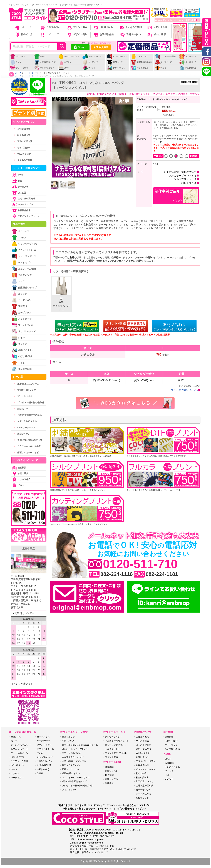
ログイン (80, 48)
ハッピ (161, 68)
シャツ (16, 62)
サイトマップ (171, 745)
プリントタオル (19, 68)
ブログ (50, 34)
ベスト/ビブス (139, 56)
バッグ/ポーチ (188, 62)
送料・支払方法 (23, 141)
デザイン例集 (77, 34)
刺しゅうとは (189, 183)
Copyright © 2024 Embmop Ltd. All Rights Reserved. (106, 861)
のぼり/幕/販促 (140, 68)
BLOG (168, 759)
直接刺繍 (109, 767)
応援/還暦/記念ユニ (141, 62)
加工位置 (19, 193)
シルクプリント (113, 749)
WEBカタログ (22, 154)
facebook (169, 763)
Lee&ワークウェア (24, 428)
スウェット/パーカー (93, 58)
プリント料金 (77, 27)
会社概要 (157, 34)
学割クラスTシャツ (25, 390)
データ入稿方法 (143, 794)
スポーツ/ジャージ (117, 56)
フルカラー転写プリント (117, 741)
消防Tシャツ (115, 62)
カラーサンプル (22, 204)
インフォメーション (146, 769)
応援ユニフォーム (71, 769)
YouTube (169, 779)
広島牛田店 (29, 549)
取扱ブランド (142, 798)
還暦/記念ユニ (22, 306)
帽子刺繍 (109, 775)
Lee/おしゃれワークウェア (75, 749)
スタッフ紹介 (21, 479)
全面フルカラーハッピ (26, 453)
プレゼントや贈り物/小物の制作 (77, 786)
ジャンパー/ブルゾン (69, 58)
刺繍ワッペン (111, 771)
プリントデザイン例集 (116, 753)
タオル (64, 68)
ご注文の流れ (50, 27)
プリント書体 (111, 757)
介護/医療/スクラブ (45, 62)
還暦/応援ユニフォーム (26, 384)
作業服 (40, 773)
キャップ (89, 68)
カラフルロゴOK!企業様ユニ (29, 446)
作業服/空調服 (188, 68)
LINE (167, 775)
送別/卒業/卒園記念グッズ (28, 440)
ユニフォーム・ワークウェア (76, 778)
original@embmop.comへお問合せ (178, 20)
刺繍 (17, 181)
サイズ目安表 (22, 148)
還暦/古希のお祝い (71, 773)
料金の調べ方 (22, 135)
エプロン (65, 62)
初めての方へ (142, 773)
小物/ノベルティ (116, 68)
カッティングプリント (116, 745)
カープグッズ (163, 62)
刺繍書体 (109, 783)
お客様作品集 (104, 34)
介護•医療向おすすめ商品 (28, 415)
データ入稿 (20, 187)
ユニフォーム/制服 (165, 56)
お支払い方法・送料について (180, 172)
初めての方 (24, 34)
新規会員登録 (101, 47)
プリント (19, 175)
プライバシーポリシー (147, 761)
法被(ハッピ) (43, 769)
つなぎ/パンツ (188, 56)
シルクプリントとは (185, 179)
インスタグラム (172, 767)
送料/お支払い (130, 34)
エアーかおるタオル (25, 421)
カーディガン (91, 62)
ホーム (24, 27)
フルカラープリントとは (183, 176)
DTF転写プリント (114, 737)
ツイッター (170, 771)
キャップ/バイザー (46, 757)
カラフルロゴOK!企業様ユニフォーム (80, 745)
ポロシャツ (17, 56)
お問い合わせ (157, 27)
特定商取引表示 (172, 749)
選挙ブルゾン (22, 434)
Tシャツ (40, 56)
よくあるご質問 (130, 27)
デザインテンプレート (25, 216)
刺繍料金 (104, 27)
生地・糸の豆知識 (23, 199)
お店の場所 (20, 474)
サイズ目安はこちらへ (184, 390)
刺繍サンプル (111, 779)
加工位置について (145, 781)
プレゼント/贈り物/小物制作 (29, 403)
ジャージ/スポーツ (24, 256)
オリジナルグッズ (44, 68)
